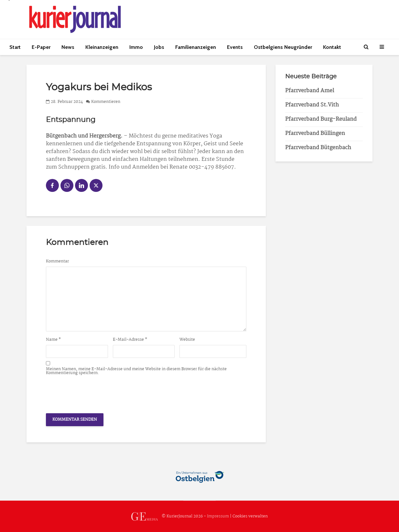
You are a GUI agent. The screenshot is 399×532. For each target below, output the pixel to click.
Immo (136, 47)
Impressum (218, 516)
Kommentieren (106, 102)
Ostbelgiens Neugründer (283, 47)
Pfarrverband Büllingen (315, 133)
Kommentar (57, 261)
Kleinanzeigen (102, 47)
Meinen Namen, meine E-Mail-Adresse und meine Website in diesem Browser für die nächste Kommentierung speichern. (136, 371)
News (68, 47)
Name (54, 340)
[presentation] (95, 393)
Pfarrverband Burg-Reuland (321, 119)
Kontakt (332, 47)
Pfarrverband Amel (310, 91)
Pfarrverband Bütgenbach (318, 148)
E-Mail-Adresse (130, 340)
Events (235, 47)
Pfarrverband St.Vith (312, 105)
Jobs (159, 47)
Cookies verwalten (250, 516)
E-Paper (41, 47)
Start (15, 47)
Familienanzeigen (196, 47)
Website (187, 340)
